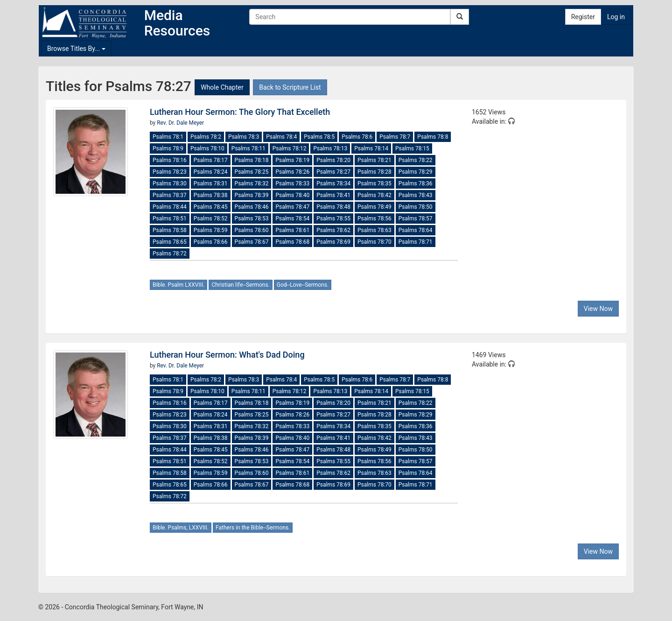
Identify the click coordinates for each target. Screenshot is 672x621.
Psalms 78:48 (333, 207)
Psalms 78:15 (412, 148)
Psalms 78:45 (211, 207)
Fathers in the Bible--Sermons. (253, 528)
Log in (616, 17)
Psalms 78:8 (433, 137)
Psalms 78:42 (374, 195)
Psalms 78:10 (207, 148)
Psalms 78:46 (252, 207)
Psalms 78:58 (170, 230)
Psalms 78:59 (211, 230)
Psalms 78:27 (333, 172)
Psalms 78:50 (416, 207)
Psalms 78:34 (333, 183)
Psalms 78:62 (333, 230)
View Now (598, 309)
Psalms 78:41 (333, 195)
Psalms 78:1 (168, 137)
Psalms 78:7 (395, 137)
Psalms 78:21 (374, 160)
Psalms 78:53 (252, 219)
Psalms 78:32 (252, 183)
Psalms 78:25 (252, 172)
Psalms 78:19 (292, 160)
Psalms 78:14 (371, 148)
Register (583, 17)
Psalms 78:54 (292, 219)
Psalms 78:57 (416, 219)
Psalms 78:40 (292, 195)
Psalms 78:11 (248, 148)
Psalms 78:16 (170, 160)
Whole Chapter (222, 87)
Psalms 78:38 (211, 195)
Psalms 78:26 (292, 172)
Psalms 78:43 (416, 195)
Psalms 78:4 (281, 137)
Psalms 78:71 (416, 242)
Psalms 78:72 (170, 254)
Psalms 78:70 (374, 242)
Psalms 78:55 (333, 219)
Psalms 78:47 (292, 207)
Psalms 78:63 (374, 230)
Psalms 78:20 (333, 160)
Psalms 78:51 (170, 219)
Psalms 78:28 (374, 172)
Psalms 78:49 (374, 207)
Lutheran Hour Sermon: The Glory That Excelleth (240, 112)
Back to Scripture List (290, 87)
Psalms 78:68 (292, 242)
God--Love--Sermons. (303, 285)
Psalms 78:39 (252, 195)
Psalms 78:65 (170, 242)
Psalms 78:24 (211, 172)
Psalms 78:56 (374, 219)
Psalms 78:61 (292, 230)
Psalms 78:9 (168, 148)
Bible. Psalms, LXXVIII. (181, 528)
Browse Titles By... (76, 49)
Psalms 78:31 (211, 183)
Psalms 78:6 (357, 137)
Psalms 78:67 (252, 242)
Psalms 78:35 (374, 183)
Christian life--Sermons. (240, 285)
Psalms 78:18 (252, 160)
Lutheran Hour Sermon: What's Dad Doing (227, 355)
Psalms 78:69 (333, 242)
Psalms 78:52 (211, 219)
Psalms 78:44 (170, 207)
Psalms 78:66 (211, 242)
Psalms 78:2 (206, 137)
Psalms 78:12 (290, 148)
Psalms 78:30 (170, 183)
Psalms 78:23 (170, 172)
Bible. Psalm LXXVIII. (178, 285)
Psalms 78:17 (211, 160)
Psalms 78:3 (244, 137)
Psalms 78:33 (292, 183)
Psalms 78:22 (416, 160)
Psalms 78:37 (170, 195)
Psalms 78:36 (416, 183)
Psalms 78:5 (319, 137)
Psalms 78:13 (330, 148)
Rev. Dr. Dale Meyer (180, 123)
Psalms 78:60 (252, 230)
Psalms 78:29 (416, 172)
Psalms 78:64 (416, 230)
